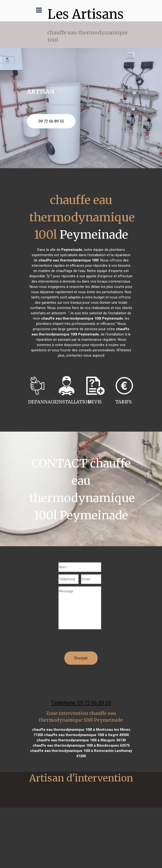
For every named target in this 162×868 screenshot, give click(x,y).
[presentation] (95, 642)
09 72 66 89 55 (51, 121)
